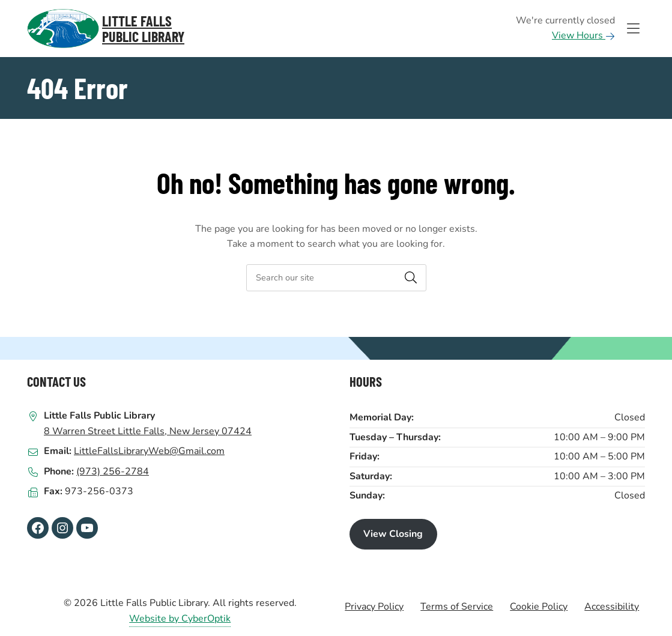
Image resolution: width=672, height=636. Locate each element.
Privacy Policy (374, 607)
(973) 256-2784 (113, 471)
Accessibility (612, 607)
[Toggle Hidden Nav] (633, 29)
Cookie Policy (539, 607)
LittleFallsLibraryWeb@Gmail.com (149, 451)
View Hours (583, 35)
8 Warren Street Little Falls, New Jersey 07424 (148, 431)
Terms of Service (457, 607)
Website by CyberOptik (180, 619)
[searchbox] (336, 278)
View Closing (393, 534)
